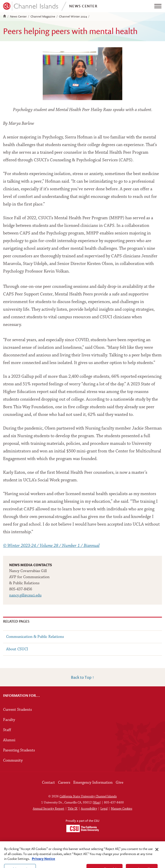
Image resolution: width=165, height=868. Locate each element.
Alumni (9, 740)
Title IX (73, 809)
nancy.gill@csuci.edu (25, 595)
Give (119, 783)
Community (13, 761)
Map (97, 803)
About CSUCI (17, 649)
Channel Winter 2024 (73, 17)
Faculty (9, 720)
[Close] (157, 853)
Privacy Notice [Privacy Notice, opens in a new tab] (43, 862)
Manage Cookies (122, 809)
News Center (18, 17)
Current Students (17, 710)
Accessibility (89, 809)
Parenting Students (19, 750)
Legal (104, 809)
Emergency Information (93, 783)
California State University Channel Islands (88, 796)
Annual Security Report (49, 809)
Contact (48, 783)
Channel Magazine (43, 17)
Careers (64, 783)
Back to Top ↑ (83, 677)
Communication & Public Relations (35, 637)
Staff (7, 730)
